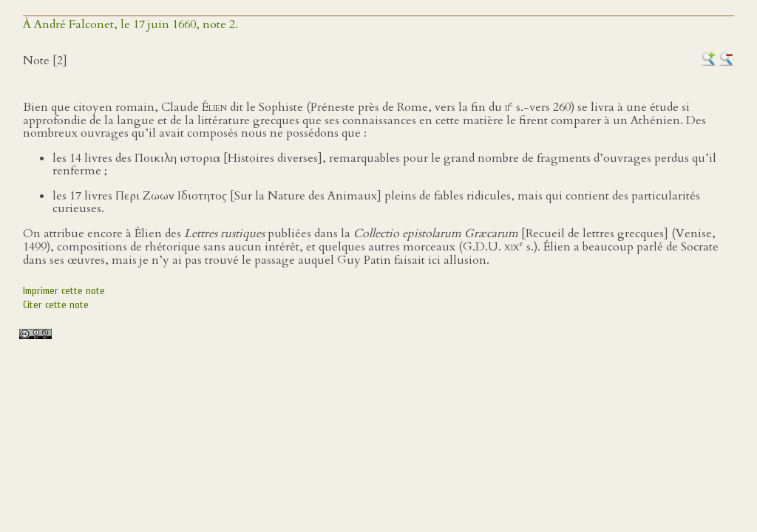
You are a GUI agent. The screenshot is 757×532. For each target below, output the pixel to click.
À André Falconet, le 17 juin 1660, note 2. (130, 24)
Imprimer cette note (64, 291)
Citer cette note (56, 305)
